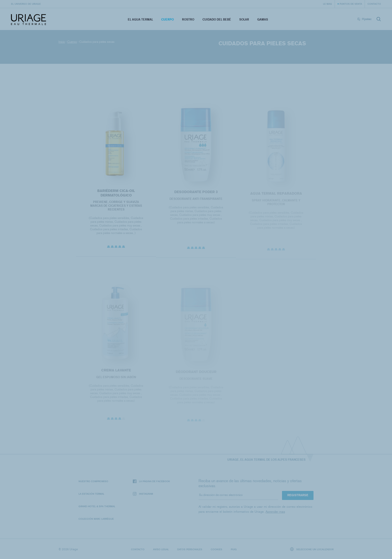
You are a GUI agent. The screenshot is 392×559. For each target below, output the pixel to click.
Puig (234, 549)
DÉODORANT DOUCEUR (196, 373)
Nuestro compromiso (93, 481)
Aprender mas (275, 512)
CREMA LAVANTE (116, 371)
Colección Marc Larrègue (96, 519)
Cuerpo (167, 19)
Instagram (143, 494)
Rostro (188, 19)
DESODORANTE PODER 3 (196, 193)
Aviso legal (161, 549)
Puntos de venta (351, 4)
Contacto (374, 4)
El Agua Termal (140, 19)
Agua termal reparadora (276, 195)
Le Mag (327, 4)
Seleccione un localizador (312, 549)
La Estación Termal (91, 494)
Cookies (216, 549)
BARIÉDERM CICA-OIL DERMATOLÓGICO (116, 194)
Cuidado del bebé (217, 19)
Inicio (62, 42)
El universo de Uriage (26, 4)
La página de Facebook (151, 481)
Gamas (263, 19)
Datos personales (190, 549)
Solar (244, 19)
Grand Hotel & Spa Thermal (97, 506)
